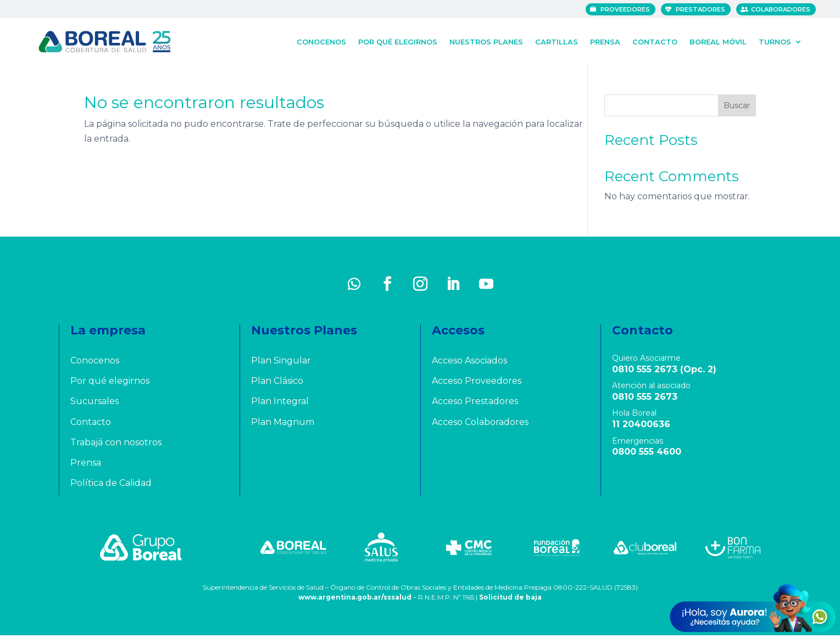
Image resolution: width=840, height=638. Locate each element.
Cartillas (557, 41)
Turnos (775, 41)
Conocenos (321, 41)
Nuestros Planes (486, 41)
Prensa (605, 41)
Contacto (655, 41)
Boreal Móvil (718, 41)
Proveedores (628, 9)
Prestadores (703, 9)
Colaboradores (783, 9)
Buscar (737, 108)
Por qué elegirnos (398, 41)
